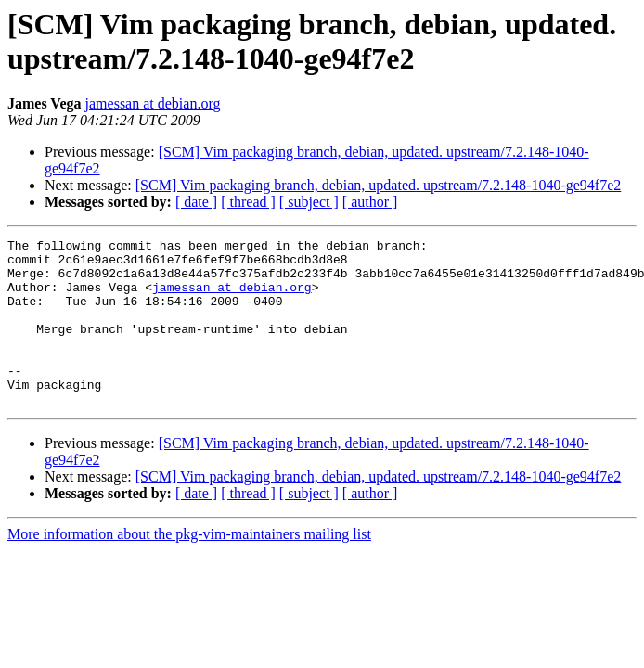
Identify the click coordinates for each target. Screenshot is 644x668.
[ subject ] (309, 202)
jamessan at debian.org (153, 103)
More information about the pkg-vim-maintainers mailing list (189, 567)
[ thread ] (248, 202)
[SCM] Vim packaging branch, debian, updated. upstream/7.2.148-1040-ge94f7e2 (379, 185)
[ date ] (196, 202)
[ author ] (370, 202)
